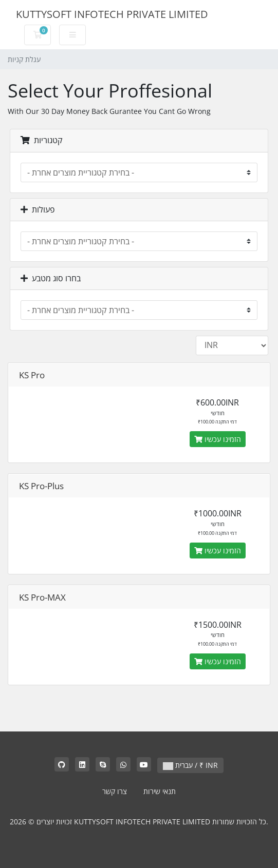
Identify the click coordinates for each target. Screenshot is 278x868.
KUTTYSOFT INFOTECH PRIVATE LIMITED (112, 14)
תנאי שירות (160, 791)
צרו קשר (115, 791)
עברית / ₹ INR (190, 765)
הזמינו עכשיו (218, 439)
